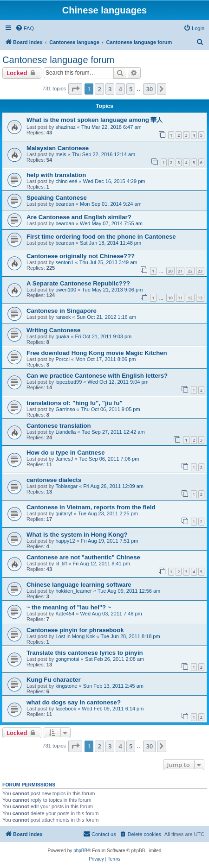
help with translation (56, 175)
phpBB (80, 851)
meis (61, 154)
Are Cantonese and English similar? (79, 217)
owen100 (66, 290)
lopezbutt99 (69, 382)
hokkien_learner (73, 591)
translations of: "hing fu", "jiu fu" (75, 403)
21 (180, 271)
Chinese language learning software (79, 585)
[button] (75, 89)
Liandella (65, 432)
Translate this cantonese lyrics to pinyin (85, 653)
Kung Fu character (54, 680)
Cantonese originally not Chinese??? (81, 256)
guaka (62, 336)
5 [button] (131, 89)
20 (170, 271)
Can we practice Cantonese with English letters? (97, 376)
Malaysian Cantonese (58, 148)
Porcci (62, 359)
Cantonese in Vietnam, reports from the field (91, 507)
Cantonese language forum (58, 60)
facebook (66, 709)
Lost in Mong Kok (75, 636)
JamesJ (64, 459)
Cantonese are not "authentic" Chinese (83, 557)
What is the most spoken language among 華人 (95, 120)
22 (190, 271)
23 (200, 271)
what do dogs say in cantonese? (74, 702)
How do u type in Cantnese (66, 453)
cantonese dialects (54, 480)
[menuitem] (25, 28)
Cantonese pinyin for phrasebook (75, 630)
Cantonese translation (59, 426)
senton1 (64, 262)
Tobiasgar (66, 486)
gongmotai (67, 659)
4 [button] (120, 89)
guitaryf (64, 513)
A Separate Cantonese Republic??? (78, 283)
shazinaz (65, 127)
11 (180, 298)
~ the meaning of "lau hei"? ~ (69, 607)
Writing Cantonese (53, 330)
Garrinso (65, 409)
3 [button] (110, 89)
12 (190, 298)
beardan (65, 204)
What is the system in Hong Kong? (77, 535)
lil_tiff (61, 564)
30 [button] (149, 89)
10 (170, 298)
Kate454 (65, 614)
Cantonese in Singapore (62, 311)
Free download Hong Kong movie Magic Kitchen (97, 353)
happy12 (65, 541)
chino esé (66, 181)
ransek (63, 317)
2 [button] (99, 89)
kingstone (66, 686)
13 (200, 298)
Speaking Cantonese (57, 198)
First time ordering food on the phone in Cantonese (101, 237)
